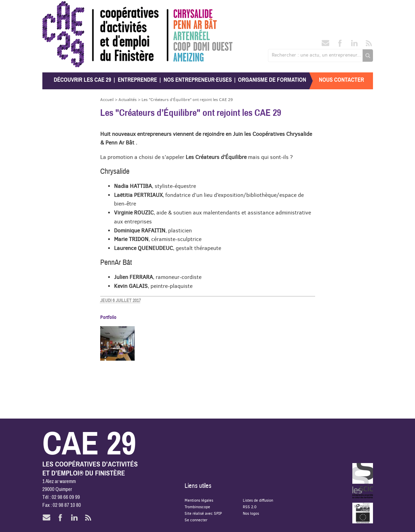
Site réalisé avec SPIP (203, 513)
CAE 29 (57, 8)
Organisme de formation (272, 80)
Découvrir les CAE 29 (82, 80)
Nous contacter (341, 80)
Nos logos (251, 513)
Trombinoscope (197, 507)
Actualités (128, 99)
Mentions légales (199, 500)
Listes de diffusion (258, 500)
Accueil (107, 99)
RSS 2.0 (250, 507)
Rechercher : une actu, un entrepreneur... (316, 55)
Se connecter (196, 520)
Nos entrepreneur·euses (198, 80)
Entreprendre (137, 80)
